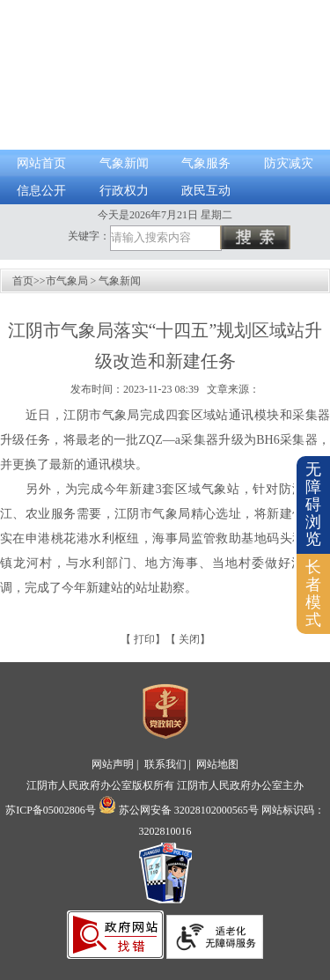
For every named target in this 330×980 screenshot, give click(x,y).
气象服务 (206, 163)
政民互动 (206, 191)
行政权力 (124, 191)
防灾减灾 (289, 163)
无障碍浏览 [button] (313, 504)
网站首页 (41, 163)
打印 (144, 639)
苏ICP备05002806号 (51, 810)
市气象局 (67, 281)
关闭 (189, 639)
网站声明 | (116, 764)
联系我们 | (169, 764)
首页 (23, 281)
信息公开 (41, 191)
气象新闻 (124, 163)
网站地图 (217, 764)
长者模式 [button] (313, 593)
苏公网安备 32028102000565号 (179, 810)
